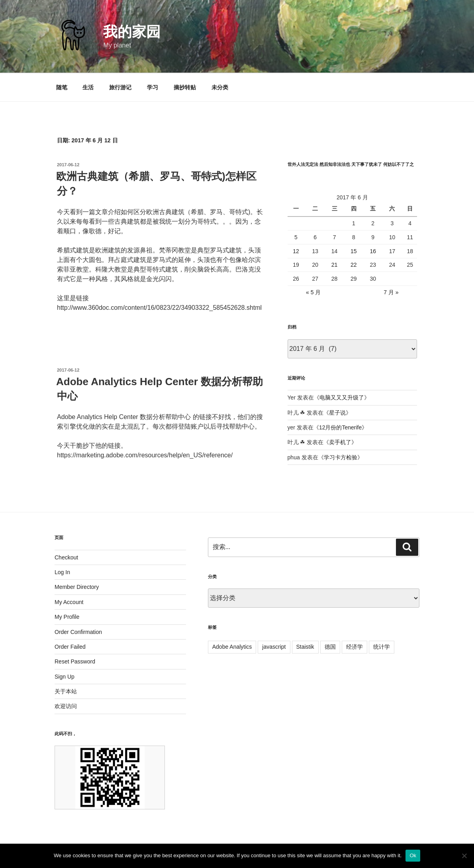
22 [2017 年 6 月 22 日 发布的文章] (354, 265)
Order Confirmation (78, 632)
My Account (69, 602)
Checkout (66, 557)
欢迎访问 (66, 706)
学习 (153, 87)
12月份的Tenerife (340, 427)
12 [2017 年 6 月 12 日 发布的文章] (296, 251)
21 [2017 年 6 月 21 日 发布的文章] (335, 265)
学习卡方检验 (341, 457)
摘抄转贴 (185, 87)
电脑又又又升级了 (342, 398)
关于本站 (66, 691)
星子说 (337, 413)
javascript (274, 647)
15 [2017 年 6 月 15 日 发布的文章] (354, 251)
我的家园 (132, 32)
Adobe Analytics (232, 647)
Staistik (305, 647)
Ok (413, 855)
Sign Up (65, 677)
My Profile (67, 617)
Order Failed (70, 647)
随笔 (62, 87)
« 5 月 (313, 292)
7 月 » (391, 292)
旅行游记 (120, 87)
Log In (62, 572)
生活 (88, 87)
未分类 (220, 87)
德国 (330, 647)
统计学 (382, 647)
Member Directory (77, 587)
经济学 (355, 647)
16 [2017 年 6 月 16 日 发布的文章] (373, 251)
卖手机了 (340, 442)
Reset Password (75, 661)
